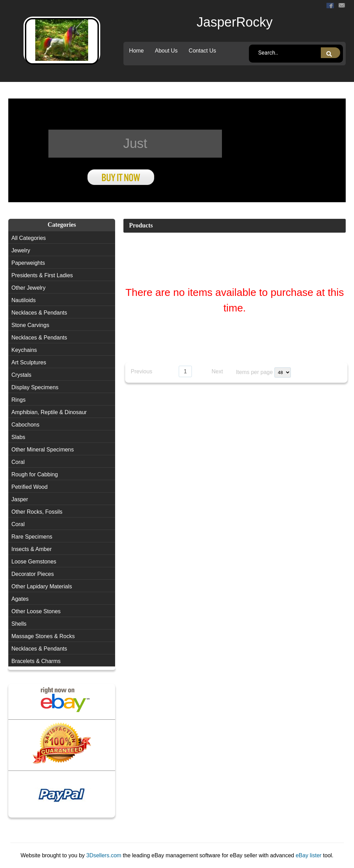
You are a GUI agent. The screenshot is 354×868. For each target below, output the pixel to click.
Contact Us (202, 51)
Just (135, 143)
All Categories (29, 238)
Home (136, 51)
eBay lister (309, 855)
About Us (166, 51)
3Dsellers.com (105, 855)
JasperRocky (235, 22)
